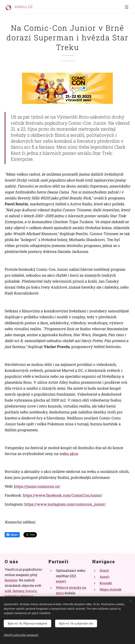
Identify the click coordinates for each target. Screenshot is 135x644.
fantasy (18, 591)
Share (12, 535)
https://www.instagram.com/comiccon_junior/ (65, 504)
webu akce (69, 454)
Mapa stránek (111, 589)
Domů (104, 570)
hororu (31, 591)
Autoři (105, 577)
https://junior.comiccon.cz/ (37, 486)
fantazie (11, 580)
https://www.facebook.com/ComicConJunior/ (63, 495)
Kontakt (106, 583)
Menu (127, 7)
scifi (8, 591)
